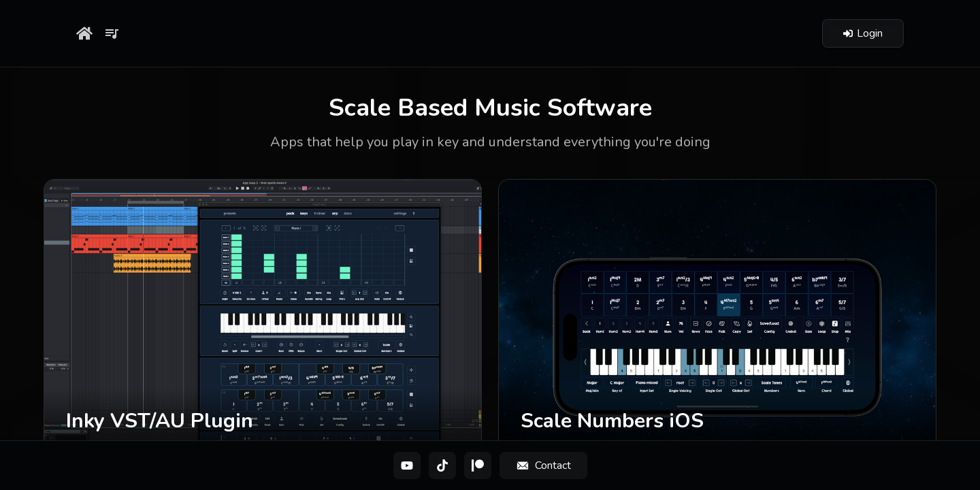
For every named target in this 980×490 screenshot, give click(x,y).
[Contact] (543, 465)
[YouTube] (407, 465)
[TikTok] (442, 465)
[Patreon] (478, 465)
